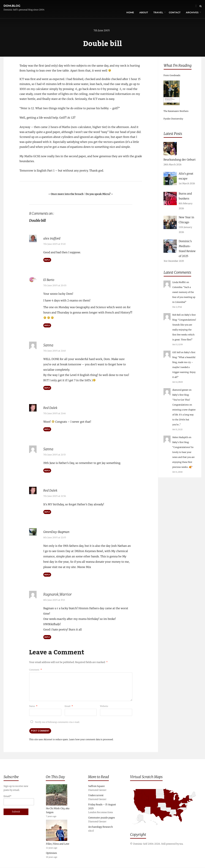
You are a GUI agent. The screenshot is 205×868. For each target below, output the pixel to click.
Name (33, 706)
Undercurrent (96, 796)
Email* (18, 800)
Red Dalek (51, 408)
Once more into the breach (67, 195)
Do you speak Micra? (98, 195)
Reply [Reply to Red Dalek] (47, 429)
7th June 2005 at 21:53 (54, 455)
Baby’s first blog (181, 395)
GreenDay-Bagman (58, 531)
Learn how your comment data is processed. (91, 739)
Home (123, 6)
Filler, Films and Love (58, 844)
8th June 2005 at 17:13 (54, 600)
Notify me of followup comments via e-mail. (54, 722)
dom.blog (12, 4)
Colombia (177, 287)
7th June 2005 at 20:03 (55, 286)
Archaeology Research (101, 827)
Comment (35, 669)
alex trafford (53, 239)
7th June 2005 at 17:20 (54, 244)
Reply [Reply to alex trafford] (47, 260)
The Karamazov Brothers (176, 111)
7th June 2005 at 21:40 (55, 351)
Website (104, 706)
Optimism (51, 853)
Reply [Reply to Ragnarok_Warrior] (47, 637)
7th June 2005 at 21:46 (54, 413)
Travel (151, 6)
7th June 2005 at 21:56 (55, 496)
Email (69, 706)
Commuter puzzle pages (102, 818)
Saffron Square (96, 786)
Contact (167, 6)
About (136, 6)
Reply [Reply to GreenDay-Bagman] (47, 574)
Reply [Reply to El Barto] (47, 325)
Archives (185, 6)
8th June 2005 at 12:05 (55, 537)
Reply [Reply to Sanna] (47, 388)
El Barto (50, 280)
